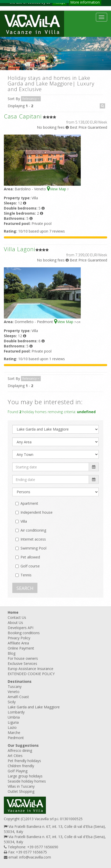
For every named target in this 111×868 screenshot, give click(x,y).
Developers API (21, 628)
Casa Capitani (23, 116)
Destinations (20, 681)
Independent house (37, 512)
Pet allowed (30, 557)
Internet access (33, 539)
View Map (57, 189)
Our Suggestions (23, 745)
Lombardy (16, 712)
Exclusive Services (22, 663)
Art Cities (15, 756)
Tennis (26, 575)
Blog (12, 653)
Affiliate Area (18, 643)
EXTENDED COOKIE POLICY (31, 674)
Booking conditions (24, 633)
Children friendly (21, 766)
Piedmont (16, 738)
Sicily (12, 702)
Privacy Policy (19, 638)
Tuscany (15, 686)
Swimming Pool (33, 548)
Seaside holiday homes (27, 781)
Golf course (30, 566)
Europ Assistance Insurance (31, 669)
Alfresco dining (20, 750)
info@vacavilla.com (35, 857)
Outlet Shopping (21, 791)
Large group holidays (25, 776)
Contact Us (17, 617)
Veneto (14, 692)
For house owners (23, 658)
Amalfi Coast (18, 697)
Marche (14, 733)
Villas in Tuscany (21, 786)
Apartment (29, 503)
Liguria (13, 722)
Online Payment (21, 648)
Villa (24, 521)
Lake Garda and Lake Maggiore (34, 707)
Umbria (14, 717)
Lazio (12, 727)
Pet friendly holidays (24, 761)
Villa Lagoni (20, 249)
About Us (15, 623)
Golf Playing (18, 771)
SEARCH (25, 588)
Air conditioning (33, 530)
